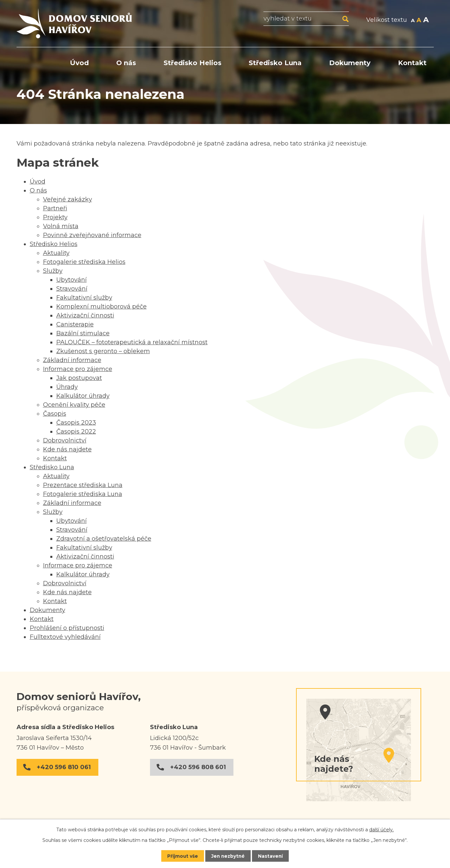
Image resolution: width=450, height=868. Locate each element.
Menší (413, 21)
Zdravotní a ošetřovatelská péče (104, 539)
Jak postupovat (79, 378)
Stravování (72, 289)
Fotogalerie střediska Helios (84, 262)
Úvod (79, 63)
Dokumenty (350, 63)
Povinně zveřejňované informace (92, 235)
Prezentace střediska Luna (83, 485)
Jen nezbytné (228, 856)
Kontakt (412, 63)
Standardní (419, 21)
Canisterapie (75, 324)
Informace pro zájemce (78, 369)
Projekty (55, 217)
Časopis (55, 414)
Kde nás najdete (67, 449)
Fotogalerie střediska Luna (83, 494)
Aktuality (56, 253)
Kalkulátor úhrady (83, 396)
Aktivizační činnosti (85, 315)
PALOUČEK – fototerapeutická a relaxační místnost (132, 342)
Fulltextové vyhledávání (65, 637)
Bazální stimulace (83, 333)
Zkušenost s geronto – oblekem (103, 351)
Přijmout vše (182, 856)
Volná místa (61, 226)
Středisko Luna (275, 63)
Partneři (55, 208)
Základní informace (72, 360)
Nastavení (271, 856)
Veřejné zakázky (68, 199)
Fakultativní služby (84, 298)
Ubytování (72, 280)
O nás (126, 63)
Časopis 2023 (76, 423)
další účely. (381, 829)
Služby (53, 271)
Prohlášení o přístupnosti (67, 628)
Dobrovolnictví (65, 440)
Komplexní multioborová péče (101, 307)
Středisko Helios (193, 63)
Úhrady (67, 387)
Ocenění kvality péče (74, 405)
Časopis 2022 (76, 432)
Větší (426, 21)
